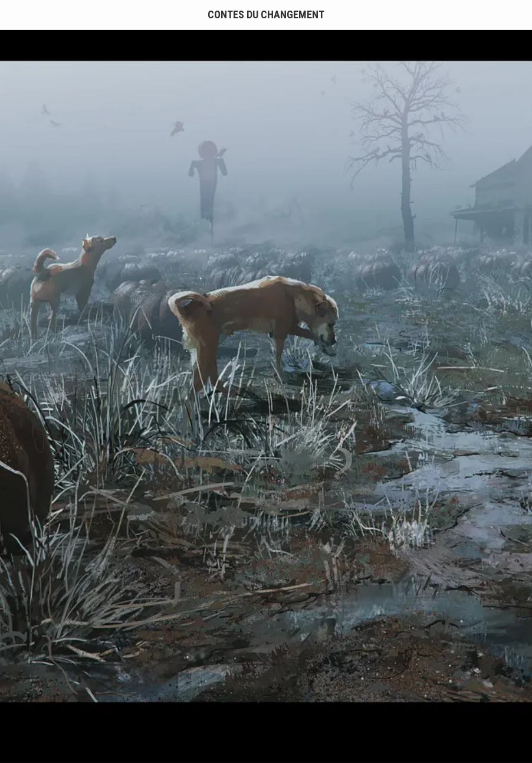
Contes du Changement (266, 14)
